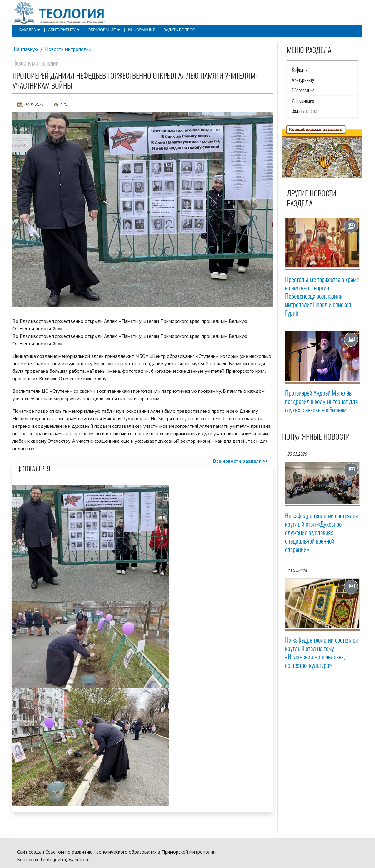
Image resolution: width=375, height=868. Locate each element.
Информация (142, 30)
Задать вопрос (180, 30)
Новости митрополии (68, 49)
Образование (104, 30)
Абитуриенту (64, 30)
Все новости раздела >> (240, 461)
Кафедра (29, 30)
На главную (26, 49)
